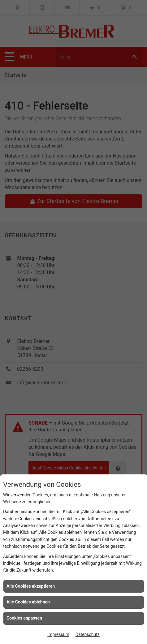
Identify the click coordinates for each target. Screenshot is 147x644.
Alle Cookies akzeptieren (31, 586)
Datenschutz (88, 634)
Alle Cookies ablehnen (28, 602)
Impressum (58, 634)
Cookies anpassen (24, 618)
